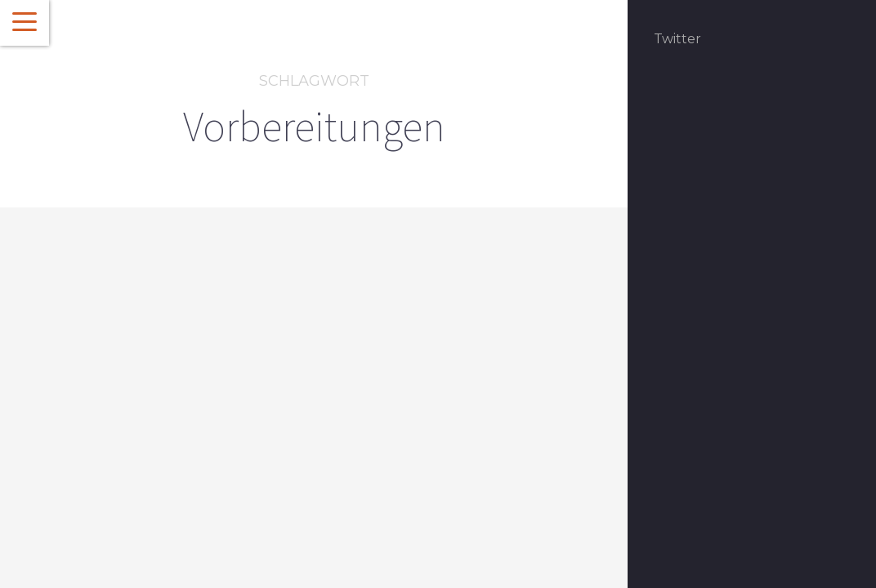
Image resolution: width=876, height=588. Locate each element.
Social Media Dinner (176, 429)
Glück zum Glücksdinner (168, 458)
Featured (96, 429)
